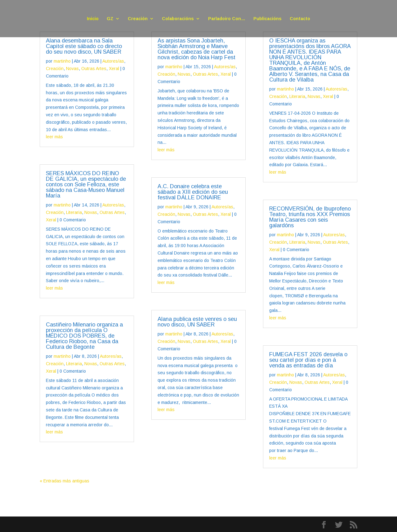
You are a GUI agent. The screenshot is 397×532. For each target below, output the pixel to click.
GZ (110, 19)
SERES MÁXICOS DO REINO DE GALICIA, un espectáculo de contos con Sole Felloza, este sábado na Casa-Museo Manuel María (86, 184)
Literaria (74, 212)
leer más (54, 137)
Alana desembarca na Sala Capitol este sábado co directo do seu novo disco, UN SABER (84, 46)
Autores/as (113, 61)
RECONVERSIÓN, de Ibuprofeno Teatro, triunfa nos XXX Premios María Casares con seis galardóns (310, 217)
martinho (62, 61)
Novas (72, 69)
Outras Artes (94, 69)
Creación (138, 19)
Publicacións (268, 19)
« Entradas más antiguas (65, 481)
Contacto (300, 19)
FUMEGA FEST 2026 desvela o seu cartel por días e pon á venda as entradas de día (308, 360)
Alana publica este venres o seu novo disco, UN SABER (197, 322)
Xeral (114, 69)
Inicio (93, 19)
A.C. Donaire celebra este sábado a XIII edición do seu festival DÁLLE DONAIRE (193, 192)
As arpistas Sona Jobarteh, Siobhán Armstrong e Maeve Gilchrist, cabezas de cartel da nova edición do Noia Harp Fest (196, 49)
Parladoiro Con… (227, 19)
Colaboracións (178, 19)
